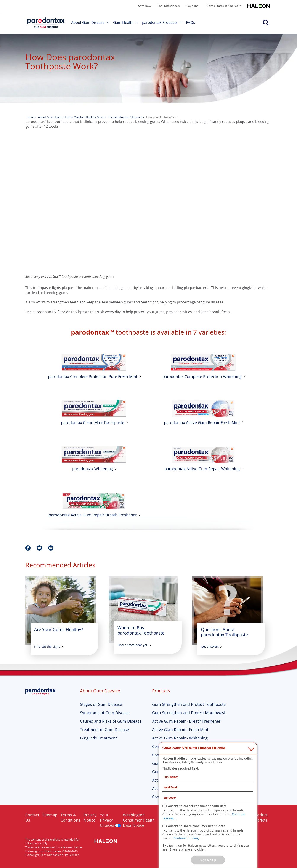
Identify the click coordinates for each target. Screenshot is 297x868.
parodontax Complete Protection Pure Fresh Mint (93, 376)
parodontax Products (160, 22)
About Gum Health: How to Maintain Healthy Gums (71, 117)
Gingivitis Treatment (98, 738)
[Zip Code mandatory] (208, 798)
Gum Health (123, 22)
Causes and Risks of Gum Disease (111, 721)
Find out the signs (47, 647)
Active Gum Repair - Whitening (180, 738)
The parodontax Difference (125, 117)
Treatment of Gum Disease (104, 730)
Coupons (192, 6)
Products (161, 691)
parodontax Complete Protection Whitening (202, 376)
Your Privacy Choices (107, 820)
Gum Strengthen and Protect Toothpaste (189, 704)
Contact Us (32, 817)
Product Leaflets (260, 817)
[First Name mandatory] (208, 777)
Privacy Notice (90, 817)
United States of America (222, 6)
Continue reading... (187, 838)
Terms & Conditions (70, 817)
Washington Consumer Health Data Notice (139, 820)
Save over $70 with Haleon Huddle (194, 748)
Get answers (210, 647)
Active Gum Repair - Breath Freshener (186, 721)
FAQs (190, 22)
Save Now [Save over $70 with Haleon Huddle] (145, 6)
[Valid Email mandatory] (208, 787)
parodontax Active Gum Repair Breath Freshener (93, 515)
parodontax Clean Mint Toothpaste (93, 422)
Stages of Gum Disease (101, 704)
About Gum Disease (88, 22)
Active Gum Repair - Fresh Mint (180, 730)
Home (30, 117)
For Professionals (169, 6)
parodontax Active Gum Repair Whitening (202, 469)
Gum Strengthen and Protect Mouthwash (189, 713)
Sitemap (50, 815)
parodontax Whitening (93, 469)
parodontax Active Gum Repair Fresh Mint (202, 422)
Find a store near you (133, 645)
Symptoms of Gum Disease (105, 713)
